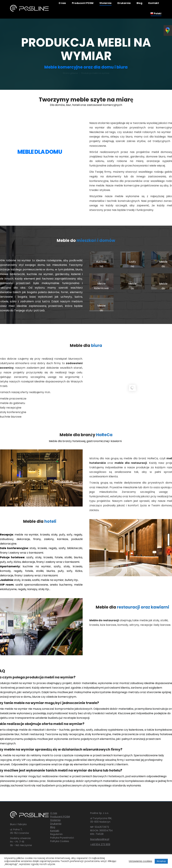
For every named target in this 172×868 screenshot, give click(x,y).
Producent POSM (60, 817)
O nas (54, 813)
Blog (53, 827)
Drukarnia (56, 824)
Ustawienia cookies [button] (141, 861)
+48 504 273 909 (100, 844)
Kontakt (55, 831)
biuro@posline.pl (100, 839)
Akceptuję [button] (161, 861)
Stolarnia (55, 820)
